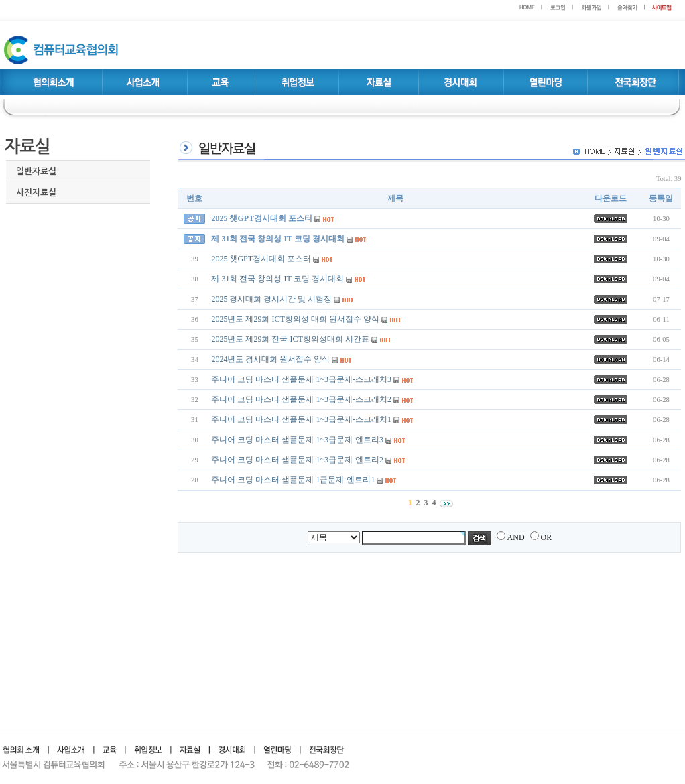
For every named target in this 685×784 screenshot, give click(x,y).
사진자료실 (36, 193)
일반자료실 (36, 171)
